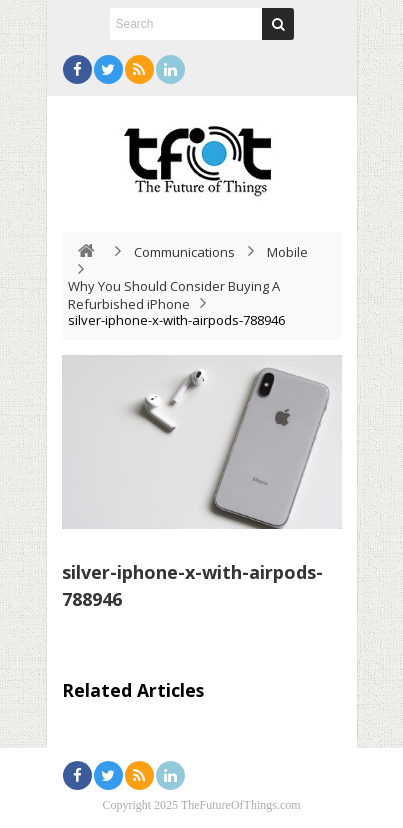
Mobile (287, 252)
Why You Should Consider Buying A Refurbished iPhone (174, 295)
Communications (184, 252)
